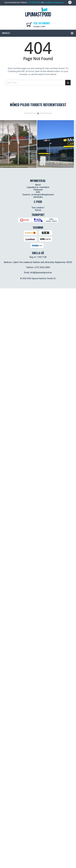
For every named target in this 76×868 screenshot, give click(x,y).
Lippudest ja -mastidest (38, 187)
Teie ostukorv (38, 208)
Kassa (38, 210)
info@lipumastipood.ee (54, 2)
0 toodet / (39, 27)
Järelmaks (38, 197)
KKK (38, 192)
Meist (38, 185)
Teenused (38, 190)
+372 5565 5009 (34, 2)
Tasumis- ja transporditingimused (38, 195)
